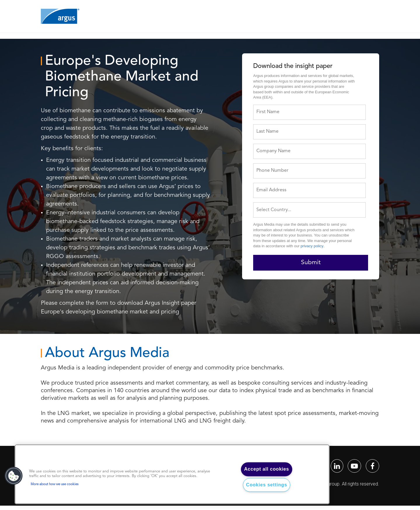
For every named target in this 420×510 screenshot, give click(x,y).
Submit (311, 263)
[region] (172, 474)
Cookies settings (267, 485)
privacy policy (312, 246)
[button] (14, 476)
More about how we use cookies (55, 484)
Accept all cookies (267, 469)
